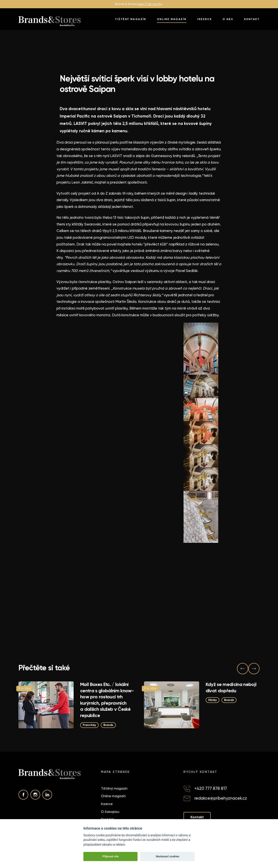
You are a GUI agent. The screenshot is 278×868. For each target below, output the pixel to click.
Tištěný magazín (131, 19)
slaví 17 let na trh (149, 4)
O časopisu (110, 812)
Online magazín (172, 19)
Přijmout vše (111, 856)
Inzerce (204, 19)
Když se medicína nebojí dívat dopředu (231, 687)
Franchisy (89, 725)
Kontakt (252, 19)
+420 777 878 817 (211, 788)
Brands (108, 725)
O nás (228, 19)
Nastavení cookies (167, 856)
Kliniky (213, 700)
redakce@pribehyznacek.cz (221, 798)
